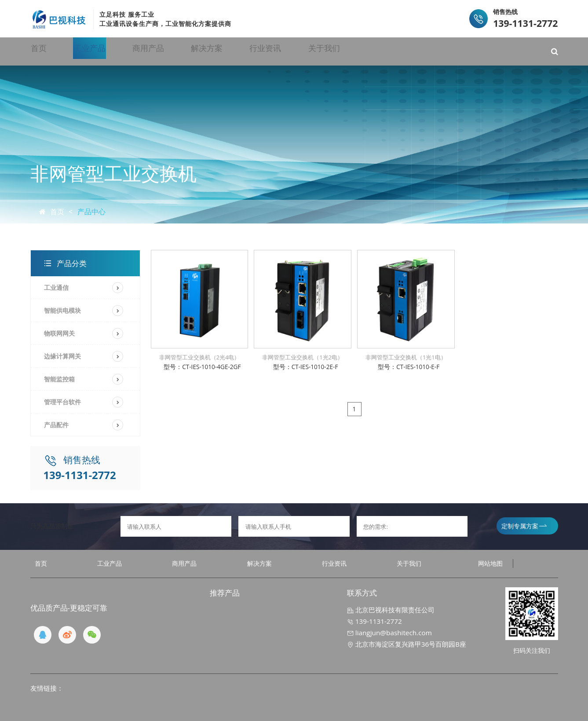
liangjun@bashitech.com (389, 633)
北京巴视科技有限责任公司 (391, 610)
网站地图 (490, 563)
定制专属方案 (524, 526)
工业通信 (56, 287)
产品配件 (56, 425)
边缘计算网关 (62, 356)
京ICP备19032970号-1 (196, 707)
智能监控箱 (59, 379)
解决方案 (269, 51)
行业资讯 (342, 51)
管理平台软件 (62, 402)
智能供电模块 (62, 310)
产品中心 (91, 212)
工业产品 (124, 51)
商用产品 (196, 51)
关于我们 (415, 51)
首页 (58, 51)
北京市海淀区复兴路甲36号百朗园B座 (407, 644)
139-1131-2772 (374, 621)
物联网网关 (59, 333)
